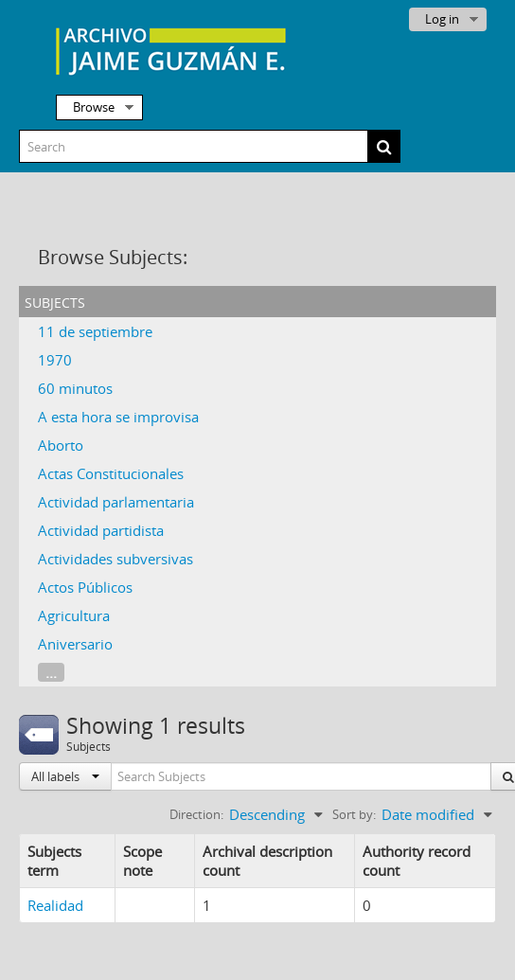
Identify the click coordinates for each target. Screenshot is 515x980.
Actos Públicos (85, 587)
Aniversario (75, 644)
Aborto (61, 445)
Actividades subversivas (115, 559)
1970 (55, 360)
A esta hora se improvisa (118, 417)
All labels (65, 776)
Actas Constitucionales (111, 473)
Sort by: (354, 814)
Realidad (55, 905)
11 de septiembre (95, 331)
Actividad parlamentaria (116, 502)
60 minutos (75, 388)
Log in (442, 19)
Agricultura (74, 615)
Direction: (196, 814)
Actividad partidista (101, 530)
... (51, 672)
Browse (94, 107)
